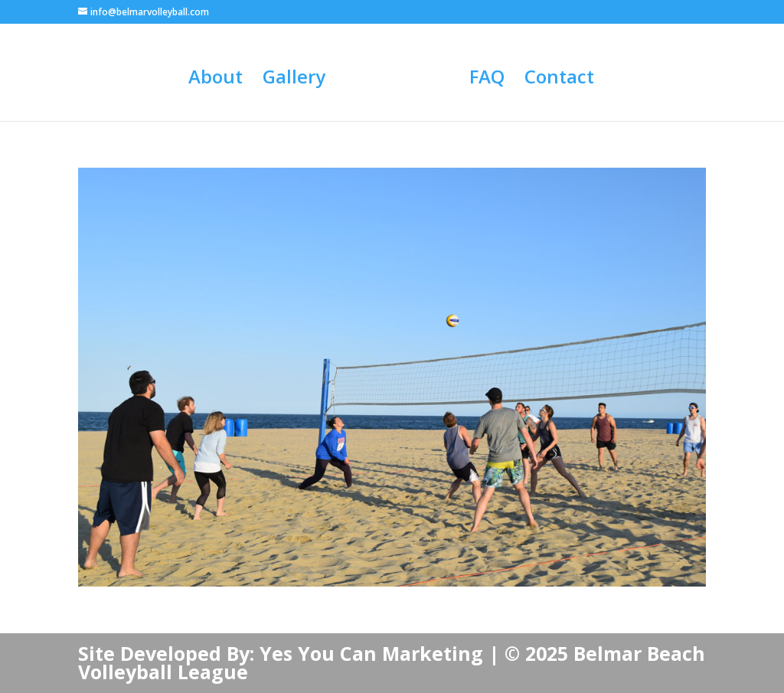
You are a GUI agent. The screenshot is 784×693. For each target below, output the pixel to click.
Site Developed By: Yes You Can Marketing (281, 653)
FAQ (487, 80)
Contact (559, 80)
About (216, 80)
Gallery (294, 80)
